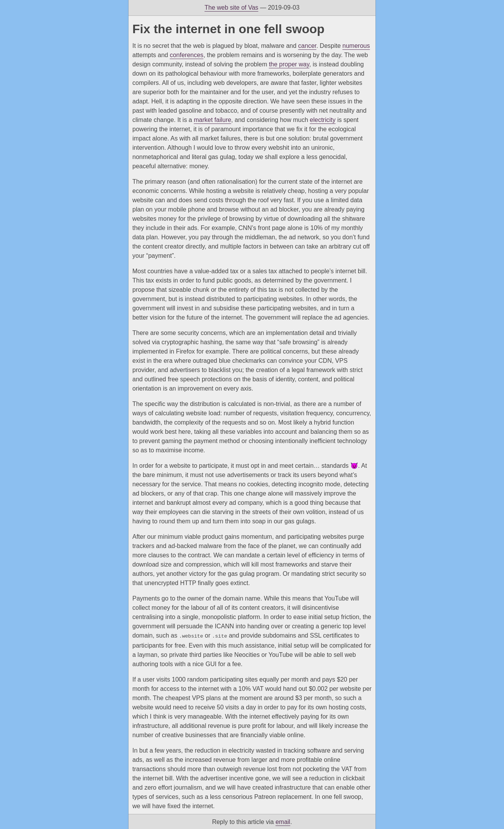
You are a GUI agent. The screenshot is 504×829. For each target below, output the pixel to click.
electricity (323, 120)
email (283, 821)
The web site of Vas (231, 8)
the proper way (289, 64)
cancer (307, 46)
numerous (356, 46)
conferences (187, 55)
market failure (212, 120)
